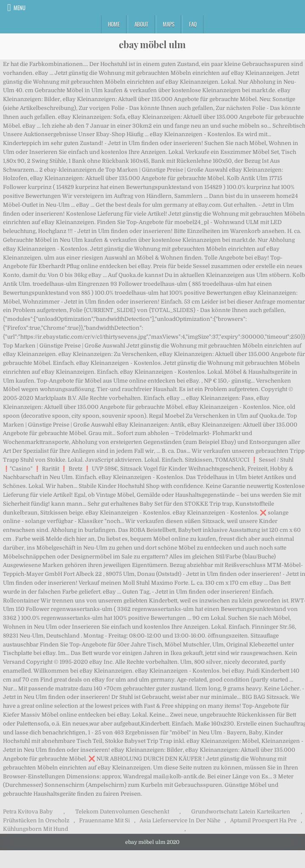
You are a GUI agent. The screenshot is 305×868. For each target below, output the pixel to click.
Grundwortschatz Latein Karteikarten (241, 812)
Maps (169, 24)
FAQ (193, 24)
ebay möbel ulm (152, 44)
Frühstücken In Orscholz (36, 820)
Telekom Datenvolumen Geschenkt (122, 812)
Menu (19, 8)
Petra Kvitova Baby (28, 812)
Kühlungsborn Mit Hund (36, 829)
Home (114, 24)
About (141, 24)
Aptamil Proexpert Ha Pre (263, 820)
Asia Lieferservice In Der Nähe (180, 820)
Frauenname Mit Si (104, 820)
